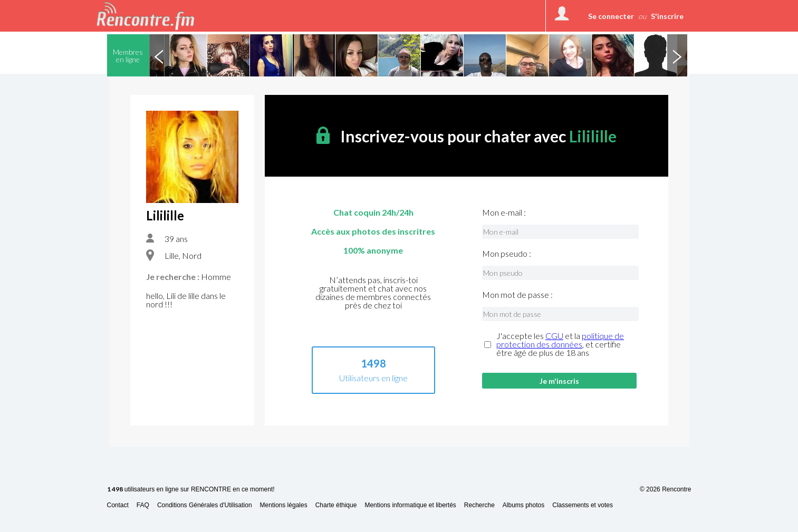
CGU (554, 336)
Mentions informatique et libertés (410, 505)
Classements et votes (583, 505)
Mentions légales (284, 505)
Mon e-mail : (504, 212)
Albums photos (523, 505)
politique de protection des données (560, 340)
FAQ (143, 505)
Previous (159, 55)
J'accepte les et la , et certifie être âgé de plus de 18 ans (560, 344)
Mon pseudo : (507, 254)
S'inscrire (667, 16)
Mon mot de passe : (517, 295)
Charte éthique (336, 505)
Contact (118, 505)
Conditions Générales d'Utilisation (205, 505)
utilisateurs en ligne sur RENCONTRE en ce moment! (191, 490)
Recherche (479, 505)
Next (677, 55)
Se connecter (611, 16)
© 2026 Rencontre (666, 489)
